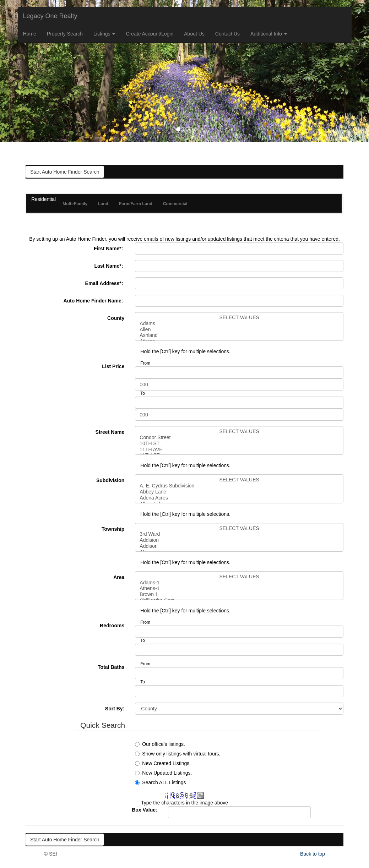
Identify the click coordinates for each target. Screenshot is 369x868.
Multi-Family (75, 204)
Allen (239, 330)
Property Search (65, 34)
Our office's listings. (164, 744)
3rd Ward (239, 534)
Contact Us (227, 34)
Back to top (313, 854)
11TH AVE (239, 450)
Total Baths (111, 667)
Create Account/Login (150, 34)
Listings (104, 34)
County (116, 318)
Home (30, 34)
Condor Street (239, 438)
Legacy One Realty (50, 16)
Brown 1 (239, 594)
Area (119, 577)
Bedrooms (112, 626)
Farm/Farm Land (136, 204)
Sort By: (115, 709)
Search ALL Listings (164, 782)
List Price (113, 366)
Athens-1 (239, 588)
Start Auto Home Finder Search (65, 172)
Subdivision (110, 480)
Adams (239, 324)
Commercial (175, 204)
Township (113, 529)
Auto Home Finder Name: (94, 301)
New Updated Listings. (167, 773)
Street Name (110, 432)
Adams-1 (239, 583)
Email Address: (105, 283)
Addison (239, 546)
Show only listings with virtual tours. (181, 754)
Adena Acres (239, 498)
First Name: (109, 249)
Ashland (239, 335)
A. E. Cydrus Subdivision (239, 486)
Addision (239, 540)
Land (103, 204)
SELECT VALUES (239, 318)
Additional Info (269, 34)
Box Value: (145, 810)
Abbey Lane (239, 492)
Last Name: (109, 266)
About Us (194, 34)
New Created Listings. (166, 763)
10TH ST (239, 444)
